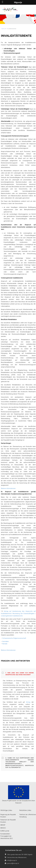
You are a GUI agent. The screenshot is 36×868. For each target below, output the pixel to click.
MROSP (3, 825)
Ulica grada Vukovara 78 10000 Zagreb (20, 855)
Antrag (28, 702)
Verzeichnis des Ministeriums (17, 857)
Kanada (5, 644)
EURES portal (5, 831)
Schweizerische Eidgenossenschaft (14, 638)
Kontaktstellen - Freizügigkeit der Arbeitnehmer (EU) (7, 836)
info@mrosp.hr (12, 860)
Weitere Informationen (8, 488)
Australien (6, 641)
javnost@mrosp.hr (13, 863)
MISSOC (3, 828)
